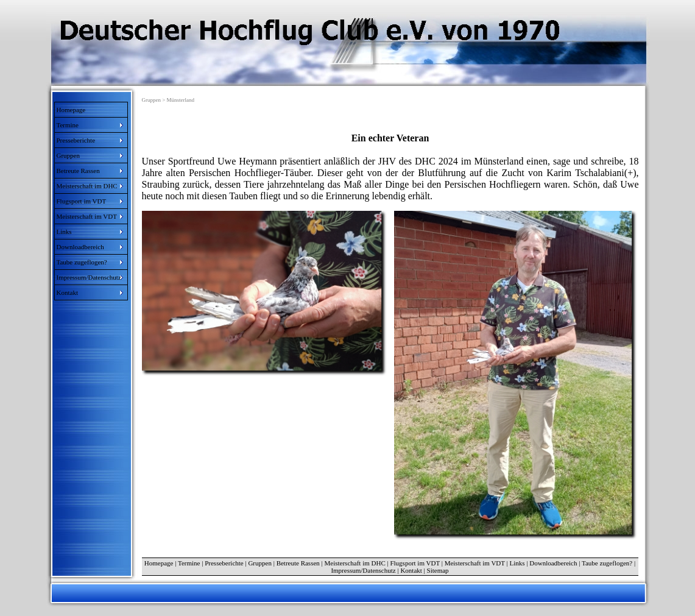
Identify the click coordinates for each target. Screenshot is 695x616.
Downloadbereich (553, 563)
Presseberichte (224, 563)
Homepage (71, 110)
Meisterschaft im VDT (475, 563)
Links (517, 563)
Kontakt (411, 570)
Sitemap (438, 570)
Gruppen (260, 563)
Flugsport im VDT (415, 563)
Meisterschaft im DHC (355, 563)
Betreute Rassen (298, 563)
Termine (189, 563)
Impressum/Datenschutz (363, 570)
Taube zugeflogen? (607, 563)
